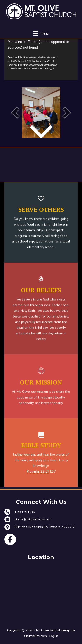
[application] (41, 59)
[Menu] (41, 33)
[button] (15, 113)
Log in (54, 636)
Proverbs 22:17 (38, 471)
